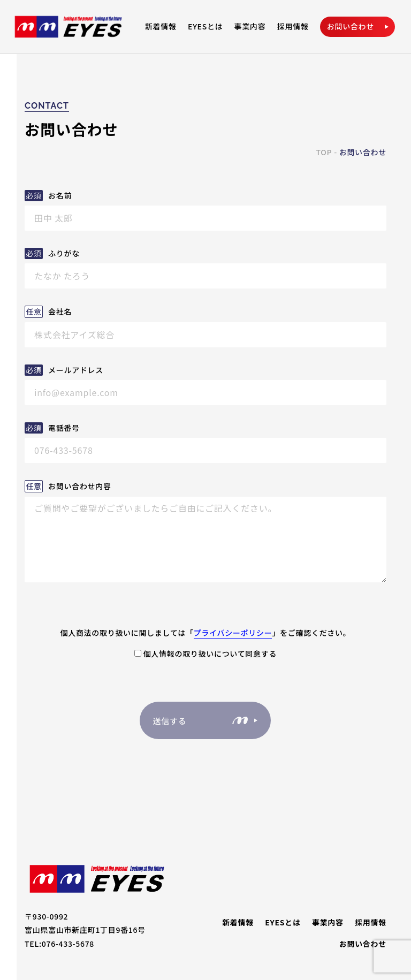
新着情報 (161, 26)
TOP (324, 152)
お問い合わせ (363, 944)
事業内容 (250, 26)
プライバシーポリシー (233, 633)
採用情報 (293, 26)
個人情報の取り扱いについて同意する (205, 654)
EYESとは (205, 26)
